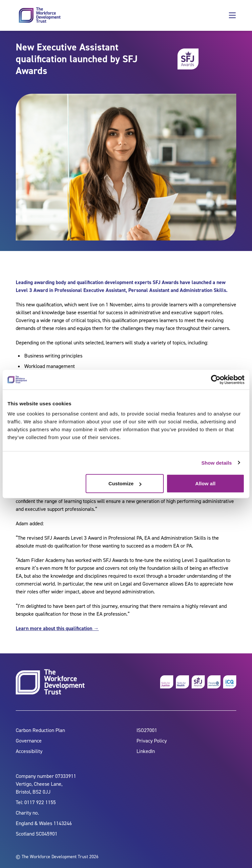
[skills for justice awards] (198, 682)
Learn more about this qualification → (57, 628)
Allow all (205, 483)
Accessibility (29, 751)
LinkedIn (146, 751)
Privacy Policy (152, 741)
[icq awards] (230, 682)
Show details (217, 463)
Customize (125, 483)
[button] (232, 15)
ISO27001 (147, 730)
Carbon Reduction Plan (40, 730)
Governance (29, 741)
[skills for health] (182, 682)
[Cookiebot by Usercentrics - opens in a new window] (216, 379)
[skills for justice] (167, 682)
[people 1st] (214, 682)
